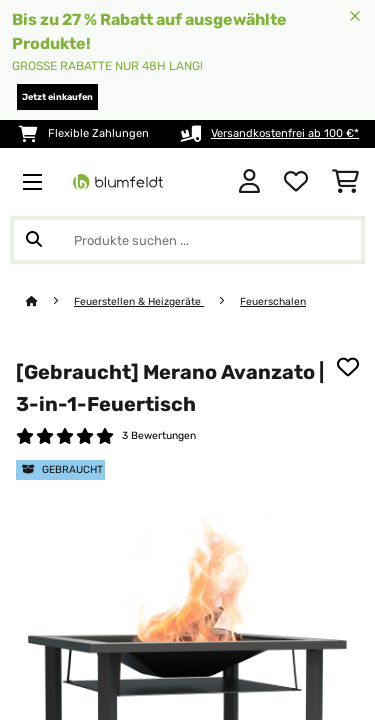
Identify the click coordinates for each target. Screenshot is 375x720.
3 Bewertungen (159, 435)
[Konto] (249, 182)
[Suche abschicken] (34, 240)
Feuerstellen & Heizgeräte (139, 301)
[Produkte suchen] (187, 240)
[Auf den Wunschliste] (348, 367)
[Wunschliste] (296, 182)
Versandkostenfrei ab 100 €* (285, 133)
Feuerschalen (273, 301)
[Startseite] (50, 301)
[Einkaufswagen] (345, 182)
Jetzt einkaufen (57, 97)
